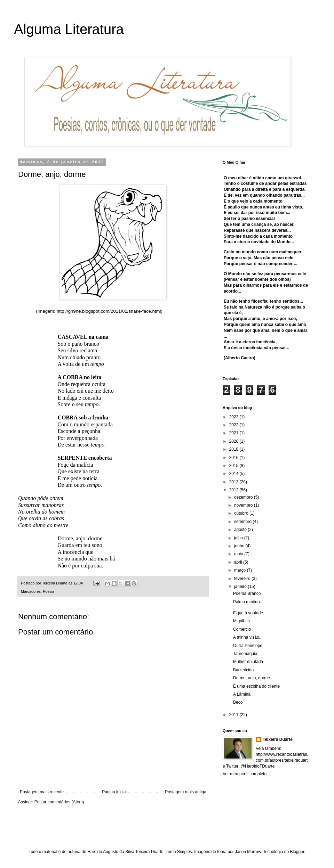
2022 (234, 425)
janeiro (241, 587)
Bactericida (243, 670)
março (241, 570)
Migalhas (241, 621)
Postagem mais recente (42, 792)
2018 (234, 449)
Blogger (297, 852)
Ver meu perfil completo (245, 774)
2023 (234, 417)
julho (239, 538)
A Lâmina (242, 694)
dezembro (244, 497)
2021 (234, 433)
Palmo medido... (248, 602)
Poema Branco (247, 593)
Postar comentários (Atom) (59, 802)
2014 (234, 474)
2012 (234, 490)
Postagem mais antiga (186, 792)
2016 (234, 458)
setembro (243, 522)
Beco (238, 702)
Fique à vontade (248, 613)
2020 (234, 441)
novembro (244, 505)
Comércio (242, 629)
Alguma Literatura (69, 29)
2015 (234, 466)
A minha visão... (248, 637)
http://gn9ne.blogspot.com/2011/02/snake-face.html (109, 311)
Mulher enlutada (248, 662)
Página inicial (114, 792)
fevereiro (243, 579)
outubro (242, 513)
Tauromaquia (245, 654)
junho (240, 546)
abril (239, 562)
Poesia (49, 591)
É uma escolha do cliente (256, 686)
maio (239, 554)
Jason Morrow (248, 852)
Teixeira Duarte (278, 739)
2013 (234, 482)
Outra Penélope (248, 646)
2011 (234, 715)
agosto (241, 530)
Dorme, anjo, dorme (252, 678)
